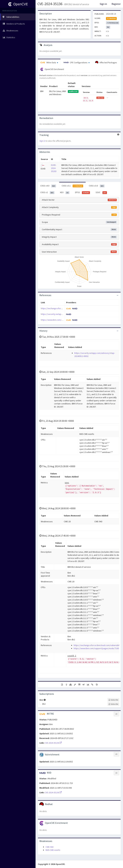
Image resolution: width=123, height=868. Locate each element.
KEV (65, 192)
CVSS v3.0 (97, 186)
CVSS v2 (47, 192)
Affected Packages (106, 63)
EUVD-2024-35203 (54, 168)
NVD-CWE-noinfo (53, 850)
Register (116, 4)
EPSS (83, 192)
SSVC (101, 192)
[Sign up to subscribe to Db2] (113, 704)
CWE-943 (50, 847)
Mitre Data (49, 63)
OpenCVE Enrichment (52, 69)
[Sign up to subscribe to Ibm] (113, 700)
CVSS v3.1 (72, 186)
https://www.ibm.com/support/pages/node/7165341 (98, 648)
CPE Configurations (77, 63)
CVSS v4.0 (48, 186)
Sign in (103, 4)
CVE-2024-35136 (50, 4)
